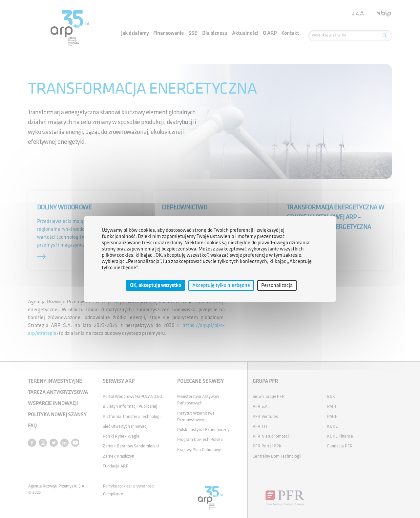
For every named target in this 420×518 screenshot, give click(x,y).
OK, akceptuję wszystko (156, 285)
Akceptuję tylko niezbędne (221, 285)
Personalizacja (277, 285)
